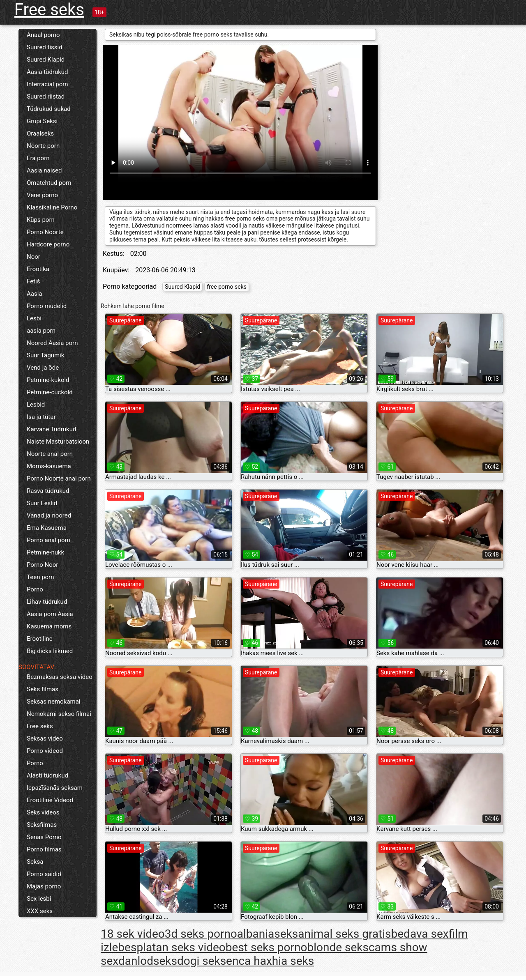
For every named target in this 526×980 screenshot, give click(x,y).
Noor (33, 257)
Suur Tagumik (45, 355)
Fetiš (33, 281)
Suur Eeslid (42, 503)
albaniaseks (268, 934)
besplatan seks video (172, 947)
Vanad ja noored (49, 515)
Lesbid (36, 405)
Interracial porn (47, 84)
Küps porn (41, 220)
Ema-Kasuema (47, 528)
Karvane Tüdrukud (51, 429)
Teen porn (40, 577)
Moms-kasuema (49, 466)
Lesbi (34, 318)
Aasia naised (44, 170)
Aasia (35, 294)
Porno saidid (44, 874)
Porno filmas (44, 849)
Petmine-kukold (48, 380)
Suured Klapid (46, 60)
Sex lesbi (39, 899)
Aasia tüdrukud (47, 72)
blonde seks (338, 947)
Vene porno (42, 195)
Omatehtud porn (49, 183)
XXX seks (40, 911)
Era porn (38, 158)
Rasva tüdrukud (48, 491)
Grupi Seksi (42, 121)
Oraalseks (40, 133)
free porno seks (227, 287)
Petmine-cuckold (50, 392)
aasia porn (41, 331)
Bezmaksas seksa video (60, 677)
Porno (35, 589)
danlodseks (148, 961)
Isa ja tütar (41, 417)
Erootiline (40, 639)
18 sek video (133, 934)
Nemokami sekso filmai (59, 714)
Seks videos (43, 812)
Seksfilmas (42, 825)
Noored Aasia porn (52, 343)
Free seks (49, 10)
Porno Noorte (45, 232)
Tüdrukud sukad (49, 109)
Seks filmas (43, 689)
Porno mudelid (47, 306)
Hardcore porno (48, 244)
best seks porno (266, 947)
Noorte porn (43, 146)
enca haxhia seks (270, 961)
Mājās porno (44, 886)
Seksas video (45, 738)
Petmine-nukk (45, 552)
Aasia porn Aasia (50, 614)
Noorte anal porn (50, 454)
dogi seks (202, 961)
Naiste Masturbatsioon (58, 442)
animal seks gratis (344, 934)
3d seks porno (201, 934)
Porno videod (45, 751)
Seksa (35, 862)
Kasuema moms (49, 626)
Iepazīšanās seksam (55, 788)
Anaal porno (43, 35)
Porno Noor (42, 565)
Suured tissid (45, 47)
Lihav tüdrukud (47, 602)
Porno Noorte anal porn (59, 478)
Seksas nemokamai (54, 702)
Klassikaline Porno (52, 207)
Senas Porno (44, 837)
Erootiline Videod (50, 800)
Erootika (38, 269)
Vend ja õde (43, 368)
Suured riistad (46, 97)
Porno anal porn (48, 540)
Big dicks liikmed (50, 651)
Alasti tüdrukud (47, 775)
